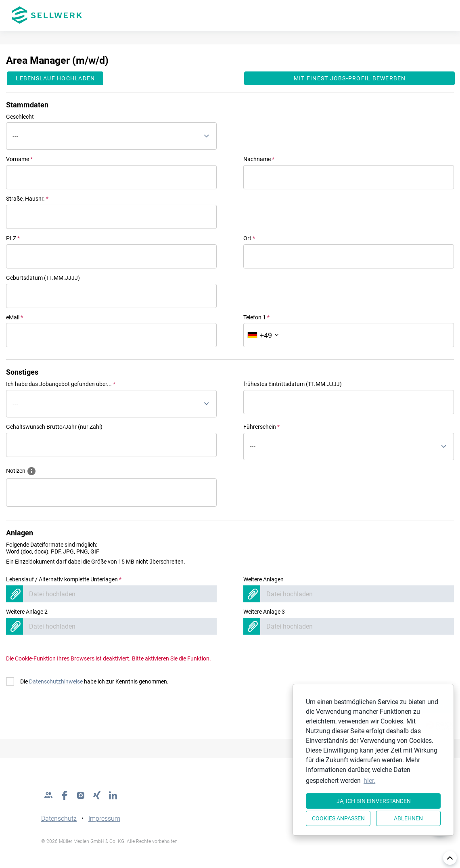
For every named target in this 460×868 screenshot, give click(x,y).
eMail (15, 317)
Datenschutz (59, 819)
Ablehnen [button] (408, 818)
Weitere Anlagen (263, 579)
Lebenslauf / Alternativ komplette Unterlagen (64, 579)
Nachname (259, 159)
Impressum (104, 819)
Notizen (21, 470)
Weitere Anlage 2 (27, 612)
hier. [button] (369, 781)
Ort (249, 238)
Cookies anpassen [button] (338, 818)
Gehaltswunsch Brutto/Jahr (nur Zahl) (54, 427)
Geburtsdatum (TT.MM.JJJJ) (43, 278)
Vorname (19, 159)
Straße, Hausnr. (27, 199)
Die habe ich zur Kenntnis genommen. (94, 681)
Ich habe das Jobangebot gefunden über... (61, 384)
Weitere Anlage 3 (264, 612)
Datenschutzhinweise (56, 681)
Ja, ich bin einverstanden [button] (374, 801)
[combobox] (111, 136)
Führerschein (261, 427)
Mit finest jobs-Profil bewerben (350, 78)
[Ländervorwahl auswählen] (263, 335)
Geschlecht (20, 117)
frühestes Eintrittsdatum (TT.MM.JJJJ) (293, 384)
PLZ (13, 238)
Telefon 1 (256, 317)
